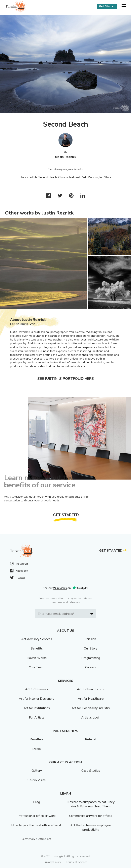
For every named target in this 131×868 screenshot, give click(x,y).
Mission (91, 639)
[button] (124, 7)
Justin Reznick (66, 157)
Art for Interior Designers (37, 699)
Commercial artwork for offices (91, 816)
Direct (37, 749)
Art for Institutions (37, 708)
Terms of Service (77, 862)
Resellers (37, 739)
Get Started (107, 6)
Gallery (37, 771)
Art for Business (37, 689)
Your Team (37, 667)
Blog (37, 802)
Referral (91, 739)
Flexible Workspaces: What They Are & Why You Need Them (91, 804)
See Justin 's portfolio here (65, 379)
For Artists (37, 718)
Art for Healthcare (91, 699)
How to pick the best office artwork (37, 825)
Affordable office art (37, 839)
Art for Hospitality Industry (91, 708)
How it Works (37, 658)
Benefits (37, 648)
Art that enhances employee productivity (91, 827)
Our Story (91, 648)
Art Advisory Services (37, 639)
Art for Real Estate (91, 689)
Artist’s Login (91, 718)
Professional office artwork (37, 816)
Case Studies (91, 771)
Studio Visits (37, 780)
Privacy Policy (52, 862)
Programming (91, 658)
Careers (91, 667)
